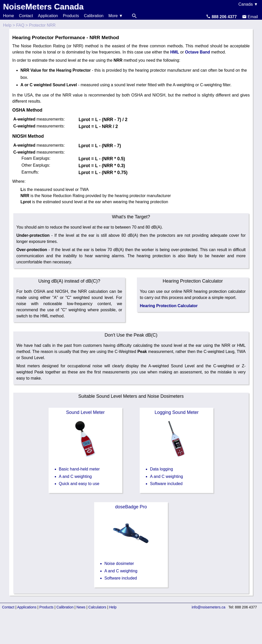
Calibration (94, 16)
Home (9, 16)
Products (71, 16)
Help (7, 25)
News (81, 607)
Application (48, 16)
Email (250, 17)
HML (175, 52)
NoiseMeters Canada (43, 7)
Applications (27, 607)
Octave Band (198, 52)
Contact (26, 16)
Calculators (97, 607)
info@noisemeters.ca (209, 607)
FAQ (20, 25)
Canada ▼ (248, 4)
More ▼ (116, 16)
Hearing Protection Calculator (169, 306)
